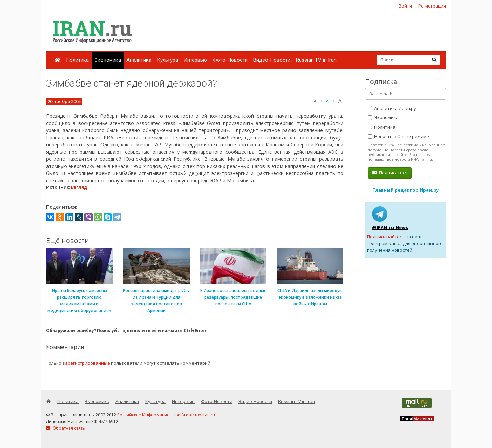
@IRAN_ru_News (390, 227)
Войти (405, 6)
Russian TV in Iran (316, 60)
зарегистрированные (86, 363)
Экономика (108, 60)
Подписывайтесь (386, 237)
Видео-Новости (272, 60)
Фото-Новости (230, 60)
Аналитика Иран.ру (392, 108)
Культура (167, 60)
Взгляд (79, 187)
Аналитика (139, 60)
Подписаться (390, 173)
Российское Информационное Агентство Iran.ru (166, 415)
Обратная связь (66, 428)
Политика (77, 60)
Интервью (195, 60)
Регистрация (432, 6)
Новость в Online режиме (398, 136)
